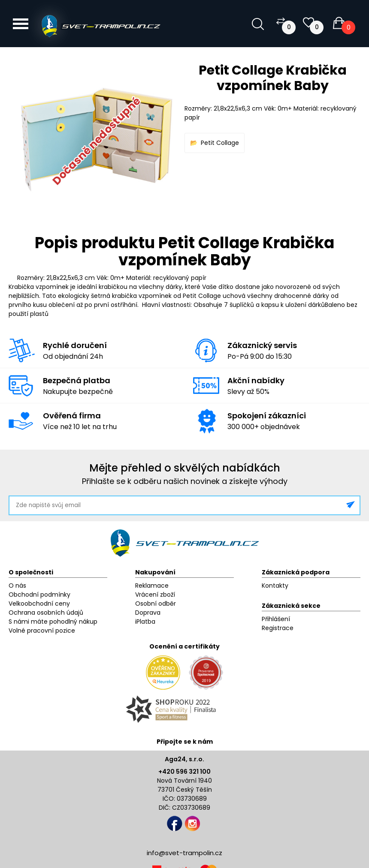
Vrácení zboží (155, 595)
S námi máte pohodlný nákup (53, 622)
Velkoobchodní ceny (39, 604)
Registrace (278, 628)
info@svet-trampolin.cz (184, 853)
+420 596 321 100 (184, 772)
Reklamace (152, 586)
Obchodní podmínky (39, 595)
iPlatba (145, 622)
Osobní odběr (156, 604)
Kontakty (275, 586)
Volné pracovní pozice (42, 631)
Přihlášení (276, 619)
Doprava (148, 613)
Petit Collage (220, 143)
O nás (17, 586)
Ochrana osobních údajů (46, 613)
